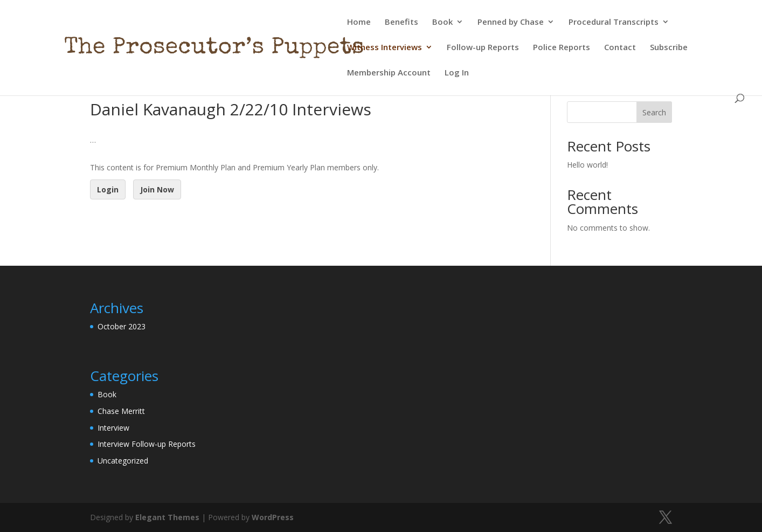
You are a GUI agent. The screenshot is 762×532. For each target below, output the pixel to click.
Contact (620, 48)
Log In (457, 73)
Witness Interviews (385, 48)
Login (108, 189)
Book (442, 22)
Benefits (401, 22)
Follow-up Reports (483, 48)
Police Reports (562, 48)
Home (359, 22)
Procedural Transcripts (614, 22)
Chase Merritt (121, 411)
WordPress (273, 517)
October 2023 (122, 326)
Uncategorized (123, 461)
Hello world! (587, 165)
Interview (113, 428)
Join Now (157, 189)
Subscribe (669, 48)
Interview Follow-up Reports (147, 444)
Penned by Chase (511, 22)
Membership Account (389, 73)
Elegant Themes (167, 517)
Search (654, 112)
